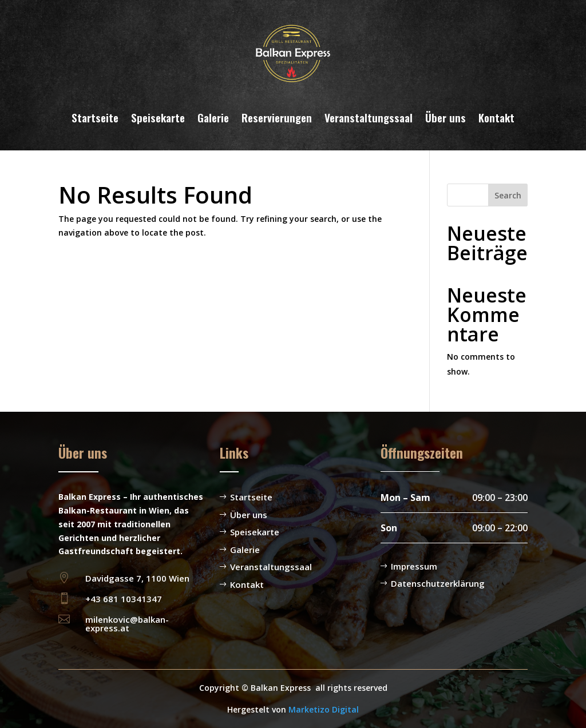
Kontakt (496, 117)
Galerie (213, 117)
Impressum (414, 566)
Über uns (446, 117)
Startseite (95, 117)
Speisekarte (158, 117)
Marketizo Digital (324, 709)
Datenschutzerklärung (438, 583)
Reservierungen (277, 117)
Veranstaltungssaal (369, 117)
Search (508, 195)
